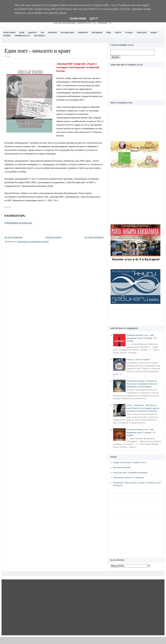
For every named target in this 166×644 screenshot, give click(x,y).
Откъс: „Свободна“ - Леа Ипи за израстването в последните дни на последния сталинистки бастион (143, 408)
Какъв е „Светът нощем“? (139, 360)
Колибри (52, 33)
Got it (94, 19)
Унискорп (142, 33)
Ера (42, 33)
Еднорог (32, 33)
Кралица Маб (67, 33)
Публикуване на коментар (18, 223)
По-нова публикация (13, 237)
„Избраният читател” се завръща (128, 478)
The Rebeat (39, 36)
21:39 (8, 207)
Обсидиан (97, 33)
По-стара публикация (94, 237)
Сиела (118, 33)
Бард (22, 33)
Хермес (7, 36)
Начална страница (122, 467)
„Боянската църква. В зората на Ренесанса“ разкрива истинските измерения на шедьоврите (142, 384)
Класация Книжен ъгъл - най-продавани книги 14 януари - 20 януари (141, 338)
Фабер (154, 33)
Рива (109, 33)
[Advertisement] (136, 197)
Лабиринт (83, 33)
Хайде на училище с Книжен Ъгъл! (129, 462)
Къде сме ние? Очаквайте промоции (130, 473)
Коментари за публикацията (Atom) (33, 241)
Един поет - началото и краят (38, 51)
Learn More (78, 19)
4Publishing (9, 33)
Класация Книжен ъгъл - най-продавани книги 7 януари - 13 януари (141, 432)
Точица (129, 33)
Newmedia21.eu (22, 36)
